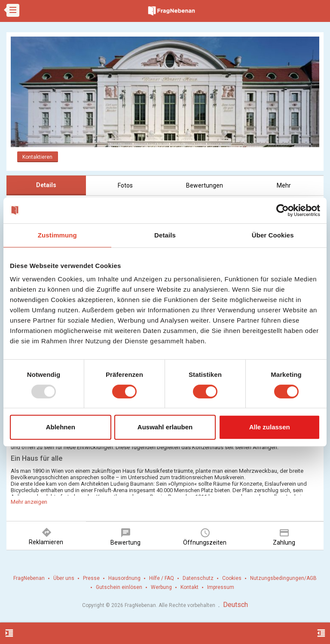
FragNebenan (29, 578)
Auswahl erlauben (165, 427)
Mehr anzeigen (29, 502)
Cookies (232, 578)
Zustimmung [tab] (57, 235)
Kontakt (189, 587)
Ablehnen (61, 427)
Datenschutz (198, 578)
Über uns (64, 578)
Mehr (284, 185)
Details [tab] (165, 235)
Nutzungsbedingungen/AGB (283, 578)
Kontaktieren (37, 157)
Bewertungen (205, 185)
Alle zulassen (270, 427)
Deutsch (235, 605)
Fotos (125, 185)
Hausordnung (124, 578)
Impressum (221, 587)
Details (46, 185)
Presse (91, 578)
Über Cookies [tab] (273, 235)
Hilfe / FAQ (162, 578)
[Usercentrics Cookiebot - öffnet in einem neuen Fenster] (283, 210)
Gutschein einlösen (119, 587)
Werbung (161, 587)
